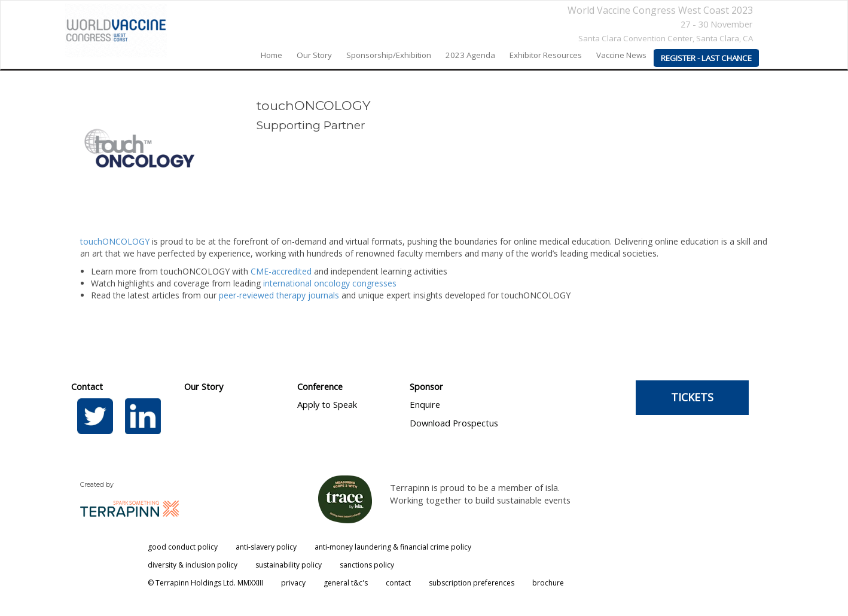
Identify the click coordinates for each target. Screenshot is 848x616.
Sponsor (426, 386)
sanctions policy (367, 565)
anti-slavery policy (266, 547)
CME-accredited (281, 271)
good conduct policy (183, 547)
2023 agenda (470, 55)
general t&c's (346, 583)
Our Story (204, 386)
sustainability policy (289, 565)
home (272, 55)
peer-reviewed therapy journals (279, 295)
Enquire (425, 404)
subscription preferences (472, 583)
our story (314, 55)
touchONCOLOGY (115, 241)
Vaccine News (621, 55)
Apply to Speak (327, 404)
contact (398, 583)
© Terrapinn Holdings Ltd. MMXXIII (205, 583)
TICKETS (692, 397)
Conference (320, 386)
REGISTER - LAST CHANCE (706, 58)
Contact (87, 386)
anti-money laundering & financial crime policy (393, 547)
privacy (293, 583)
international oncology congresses (330, 283)
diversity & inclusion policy (193, 565)
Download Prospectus (454, 423)
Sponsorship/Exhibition (389, 55)
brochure (548, 583)
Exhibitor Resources (546, 55)
